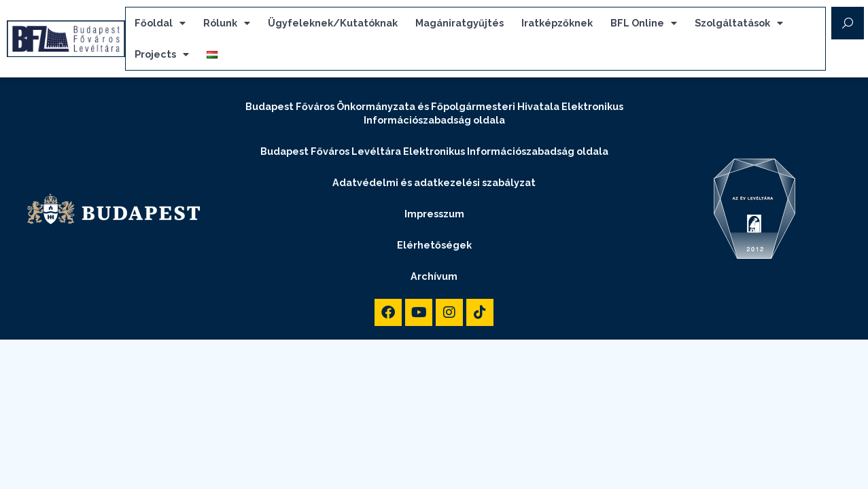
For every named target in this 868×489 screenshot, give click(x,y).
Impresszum (434, 207)
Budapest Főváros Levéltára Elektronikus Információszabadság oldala (434, 145)
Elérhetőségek (434, 239)
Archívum (434, 270)
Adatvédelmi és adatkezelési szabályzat (434, 176)
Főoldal (160, 23)
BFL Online (644, 23)
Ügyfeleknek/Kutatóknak (333, 23)
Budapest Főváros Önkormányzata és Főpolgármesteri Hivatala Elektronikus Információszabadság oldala (434, 107)
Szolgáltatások (739, 23)
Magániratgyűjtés (459, 23)
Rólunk (227, 23)
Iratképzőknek (557, 23)
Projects (162, 54)
